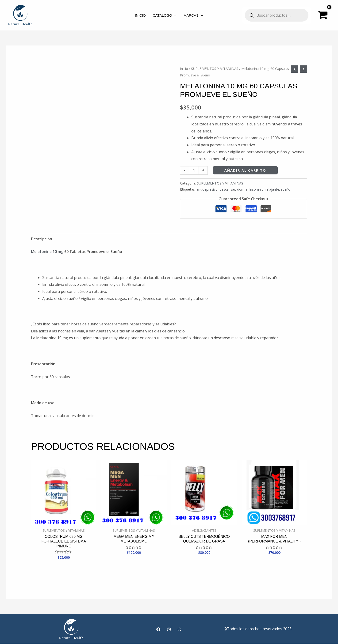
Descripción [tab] (42, 239)
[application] (174, 15)
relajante (272, 189)
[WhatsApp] (179, 630)
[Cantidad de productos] (194, 170)
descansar (227, 189)
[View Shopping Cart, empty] (323, 15)
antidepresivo (207, 189)
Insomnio (256, 189)
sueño (286, 189)
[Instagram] (169, 630)
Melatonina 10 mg (47, 252)
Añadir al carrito (245, 170)
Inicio (184, 68)
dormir (242, 189)
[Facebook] (158, 630)
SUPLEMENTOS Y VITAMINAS (215, 68)
